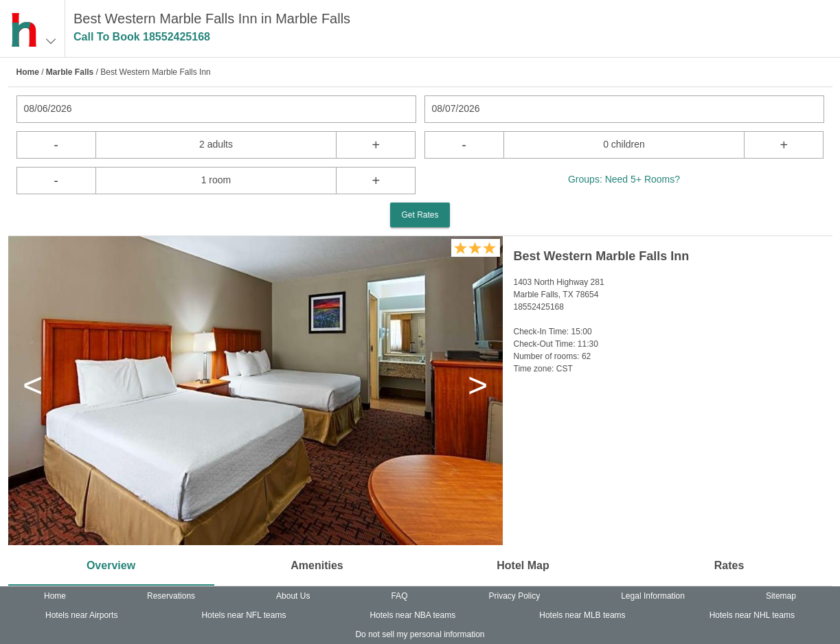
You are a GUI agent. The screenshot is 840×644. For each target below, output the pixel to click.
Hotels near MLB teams (582, 615)
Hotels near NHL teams (752, 615)
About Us (293, 596)
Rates (729, 565)
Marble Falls (70, 72)
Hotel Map (523, 565)
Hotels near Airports (81, 615)
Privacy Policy (514, 596)
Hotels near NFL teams (243, 615)
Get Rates (420, 215)
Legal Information (653, 596)
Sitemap (781, 596)
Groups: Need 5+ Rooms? (624, 179)
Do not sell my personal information (420, 634)
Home (28, 72)
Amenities (317, 565)
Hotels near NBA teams (412, 615)
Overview (111, 565)
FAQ (399, 596)
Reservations (171, 596)
